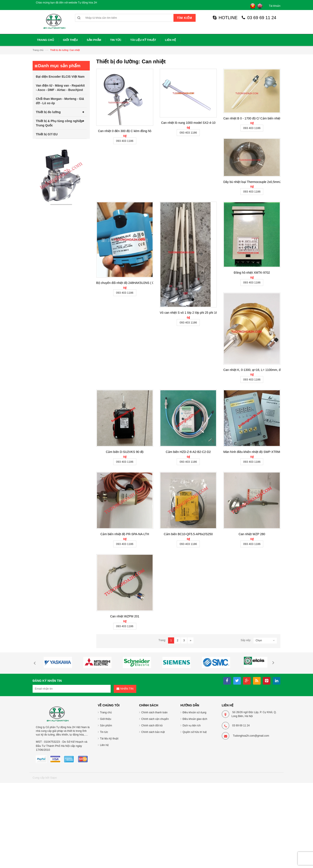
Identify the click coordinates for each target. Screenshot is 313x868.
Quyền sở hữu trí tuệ (195, 732)
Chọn (259, 640)
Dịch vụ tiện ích (192, 726)
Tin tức (104, 732)
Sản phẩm (106, 726)
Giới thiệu (106, 719)
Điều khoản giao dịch (195, 719)
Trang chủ (38, 50)
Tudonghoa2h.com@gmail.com (251, 736)
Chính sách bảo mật (153, 732)
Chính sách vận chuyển (155, 719)
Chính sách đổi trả (152, 726)
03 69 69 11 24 (259, 18)
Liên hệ (104, 745)
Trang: (162, 640)
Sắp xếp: (246, 640)
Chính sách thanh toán (154, 712)
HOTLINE (225, 18)
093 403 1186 (125, 141)
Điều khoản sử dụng (194, 712)
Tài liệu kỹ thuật (109, 739)
